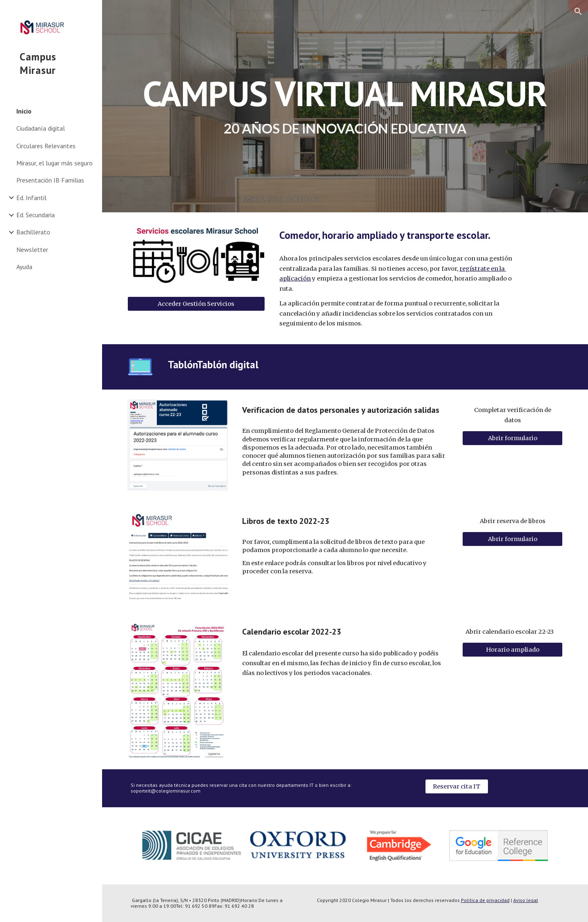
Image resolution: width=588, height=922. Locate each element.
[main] (345, 106)
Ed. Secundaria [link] (36, 215)
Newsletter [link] (32, 249)
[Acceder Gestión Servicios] (196, 304)
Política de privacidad (485, 900)
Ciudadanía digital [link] (41, 128)
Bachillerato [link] (33, 232)
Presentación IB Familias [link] (50, 180)
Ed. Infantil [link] (31, 198)
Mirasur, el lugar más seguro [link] (55, 163)
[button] (578, 11)
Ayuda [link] (24, 267)
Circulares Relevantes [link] (46, 146)
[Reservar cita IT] (457, 786)
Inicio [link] (24, 111)
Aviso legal (526, 900)
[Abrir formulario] (512, 438)
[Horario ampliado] (512, 649)
